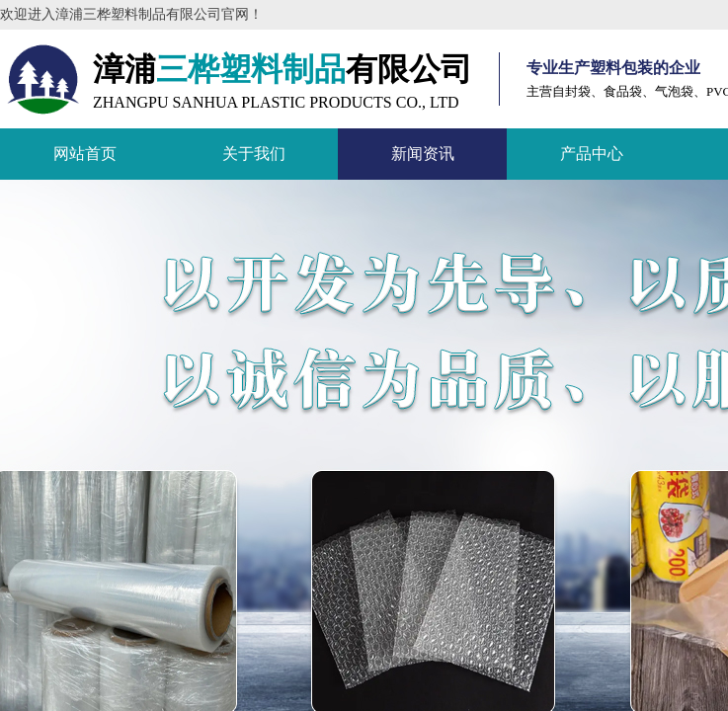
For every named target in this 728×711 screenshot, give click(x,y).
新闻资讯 (423, 154)
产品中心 (592, 154)
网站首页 (85, 154)
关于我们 (254, 154)
